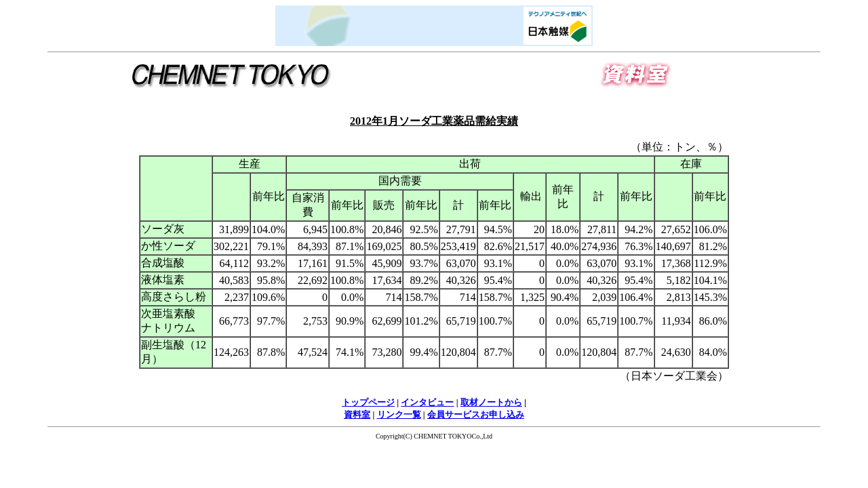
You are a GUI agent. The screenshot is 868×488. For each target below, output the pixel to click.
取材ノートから (491, 402)
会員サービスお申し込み (476, 414)
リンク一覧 (399, 414)
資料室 (357, 414)
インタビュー (427, 402)
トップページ (368, 402)
